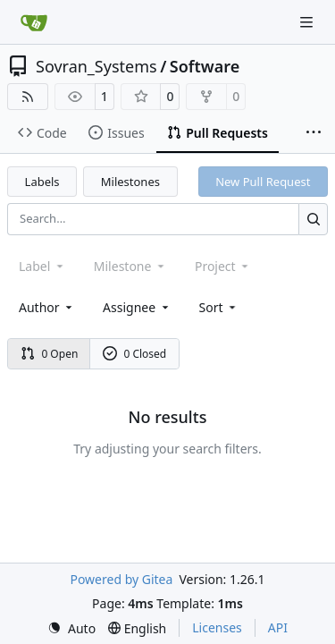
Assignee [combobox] (137, 307)
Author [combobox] (47, 307)
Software (205, 66)
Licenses (217, 627)
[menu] (219, 307)
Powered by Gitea (121, 579)
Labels (42, 182)
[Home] (34, 22)
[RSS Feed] (28, 97)
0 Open (50, 354)
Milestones (130, 182)
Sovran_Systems (96, 66)
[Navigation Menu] (308, 22)
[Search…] (313, 219)
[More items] (314, 133)
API (278, 627)
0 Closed (135, 354)
